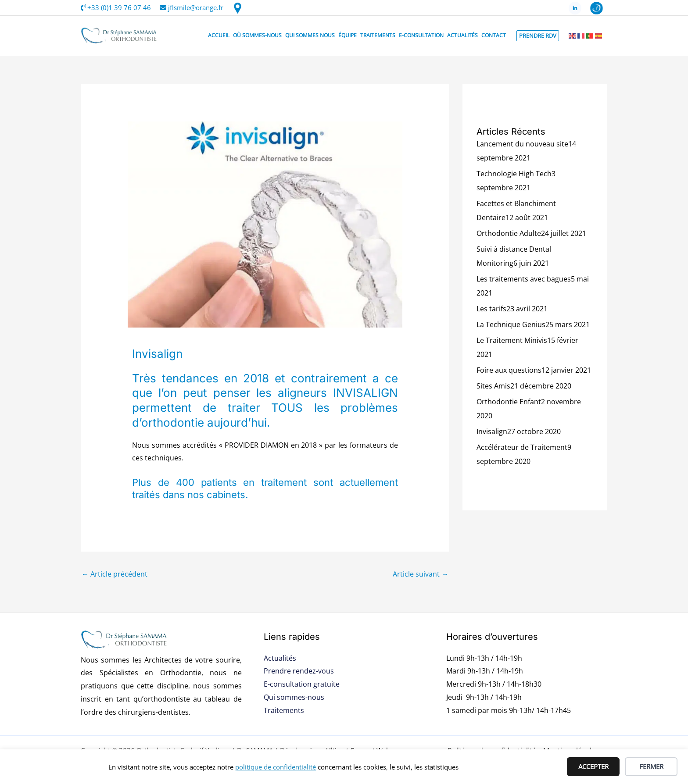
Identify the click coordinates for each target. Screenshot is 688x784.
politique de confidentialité (276, 767)
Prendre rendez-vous (299, 671)
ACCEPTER (593, 766)
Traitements (284, 710)
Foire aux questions (509, 370)
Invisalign (492, 431)
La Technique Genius (511, 324)
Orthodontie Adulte (509, 233)
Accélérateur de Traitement (522, 447)
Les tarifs (491, 309)
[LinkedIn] (575, 8)
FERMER (651, 766)
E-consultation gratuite (302, 684)
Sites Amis (493, 386)
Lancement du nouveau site (522, 144)
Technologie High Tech (514, 174)
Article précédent (115, 574)
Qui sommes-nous (294, 697)
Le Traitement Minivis (512, 340)
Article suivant (421, 574)
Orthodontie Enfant (509, 402)
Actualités (280, 658)
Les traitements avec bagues (524, 279)
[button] (538, 36)
